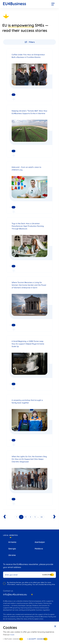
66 (42, 517)
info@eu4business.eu (15, 594)
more (12, 635)
